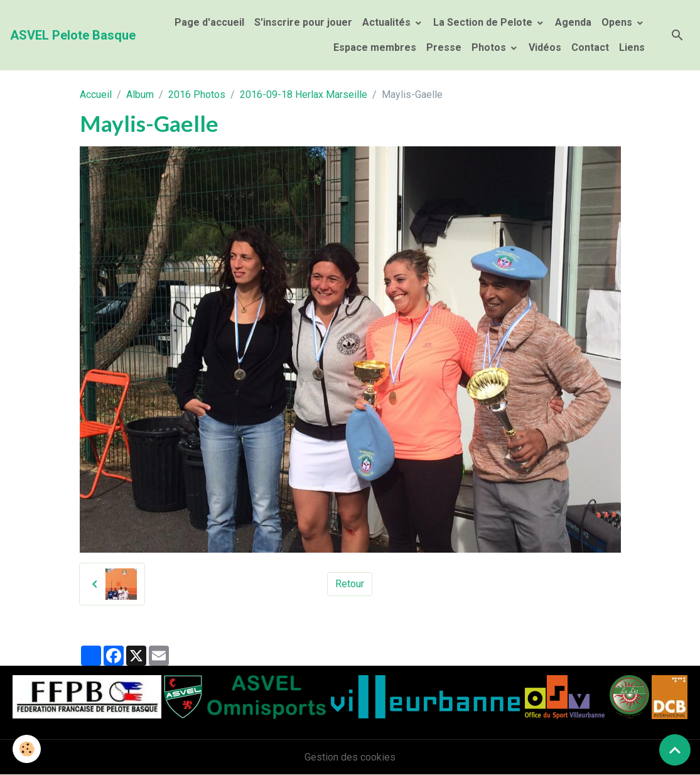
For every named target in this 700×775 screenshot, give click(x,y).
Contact (590, 47)
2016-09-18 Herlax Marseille (304, 95)
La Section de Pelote (484, 22)
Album (140, 95)
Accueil (96, 95)
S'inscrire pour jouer (303, 22)
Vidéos (545, 47)
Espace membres (374, 47)
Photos (490, 47)
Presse (444, 47)
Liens (632, 47)
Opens (618, 22)
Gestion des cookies (350, 757)
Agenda (573, 22)
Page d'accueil (209, 22)
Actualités (388, 22)
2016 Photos (197, 95)
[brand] (73, 35)
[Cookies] (27, 749)
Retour (350, 584)
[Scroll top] (675, 750)
